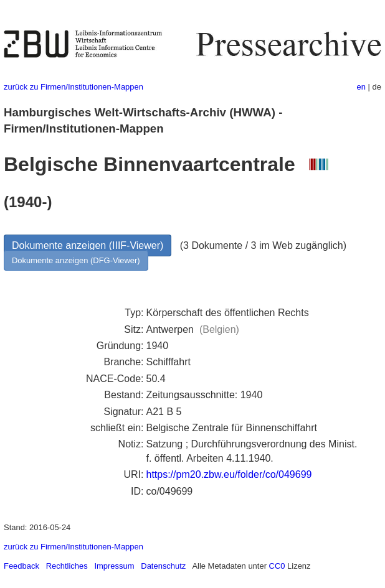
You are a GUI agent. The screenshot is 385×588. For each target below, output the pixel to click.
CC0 (277, 566)
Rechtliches (67, 566)
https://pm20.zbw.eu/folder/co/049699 (229, 474)
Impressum (114, 566)
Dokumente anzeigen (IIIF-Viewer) (88, 245)
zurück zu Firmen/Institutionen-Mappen (74, 87)
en (361, 87)
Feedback (21, 566)
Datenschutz (163, 566)
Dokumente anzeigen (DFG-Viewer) (76, 260)
